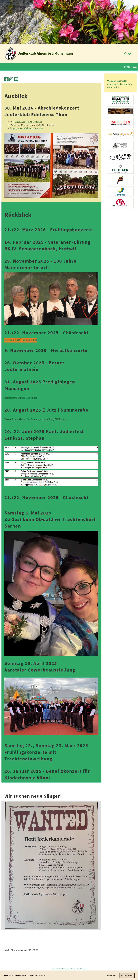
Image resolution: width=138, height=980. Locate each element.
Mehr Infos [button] (40, 975)
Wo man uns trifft (117, 81)
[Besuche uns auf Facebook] (6, 80)
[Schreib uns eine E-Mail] (16, 80)
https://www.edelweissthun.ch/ (27, 128)
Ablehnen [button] (112, 975)
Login (128, 53)
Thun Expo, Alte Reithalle (29, 122)
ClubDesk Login (82, 969)
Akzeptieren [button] (127, 975)
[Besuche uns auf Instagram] (11, 80)
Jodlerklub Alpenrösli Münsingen (45, 53)
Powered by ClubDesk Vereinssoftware (63, 969)
